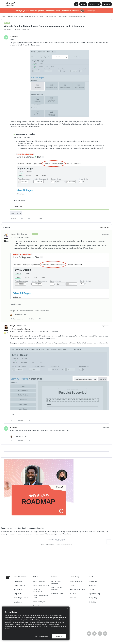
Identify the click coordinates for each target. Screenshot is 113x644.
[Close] (68, 608)
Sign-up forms (16, 213)
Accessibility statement (64, 545)
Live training (18, 602)
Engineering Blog (94, 594)
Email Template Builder (78, 590)
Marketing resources (21, 598)
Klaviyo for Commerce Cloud (40, 597)
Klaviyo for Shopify (39, 581)
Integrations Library (58, 593)
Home (4, 16)
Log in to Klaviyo (20, 585)
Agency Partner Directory (57, 588)
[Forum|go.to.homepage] (10, 4)
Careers (91, 590)
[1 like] (18, 315)
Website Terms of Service (27, 626)
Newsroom (92, 585)
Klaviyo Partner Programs (56, 582)
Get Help (73, 598)
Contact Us (92, 602)
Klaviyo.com (18, 581)
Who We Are (93, 581)
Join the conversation (15, 16)
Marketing (28, 16)
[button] (2, 5)
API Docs (73, 594)
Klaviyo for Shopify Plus (41, 585)
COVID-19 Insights (76, 581)
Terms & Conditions (48, 545)
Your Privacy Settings (41, 636)
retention (13, 234)
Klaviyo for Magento (40, 602)
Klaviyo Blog (18, 590)
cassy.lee (13, 326)
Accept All (59, 636)
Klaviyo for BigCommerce (38, 590)
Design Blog (93, 598)
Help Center (18, 594)
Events (72, 585)
